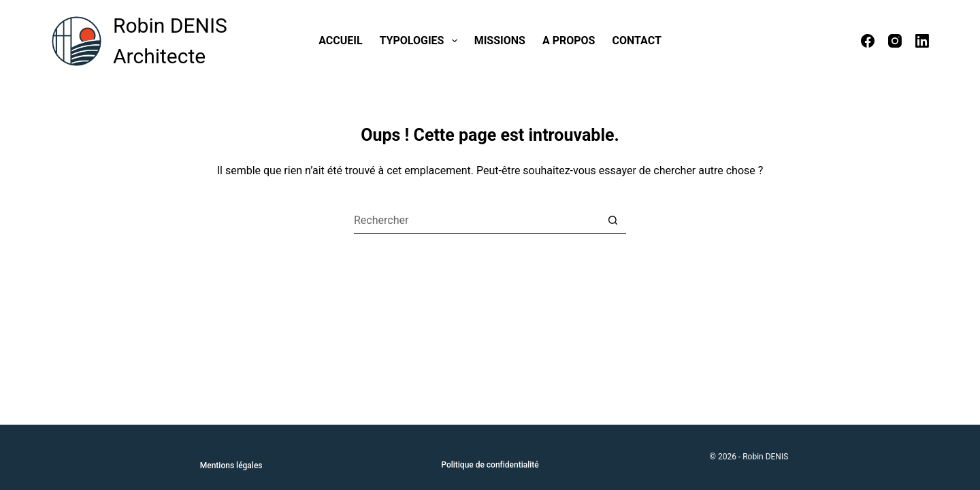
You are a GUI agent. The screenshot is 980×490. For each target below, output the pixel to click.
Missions (500, 40)
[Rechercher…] (476, 220)
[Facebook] (868, 41)
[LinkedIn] (922, 41)
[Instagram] (895, 41)
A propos (569, 40)
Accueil (340, 40)
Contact (636, 40)
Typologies (421, 41)
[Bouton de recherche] (612, 220)
